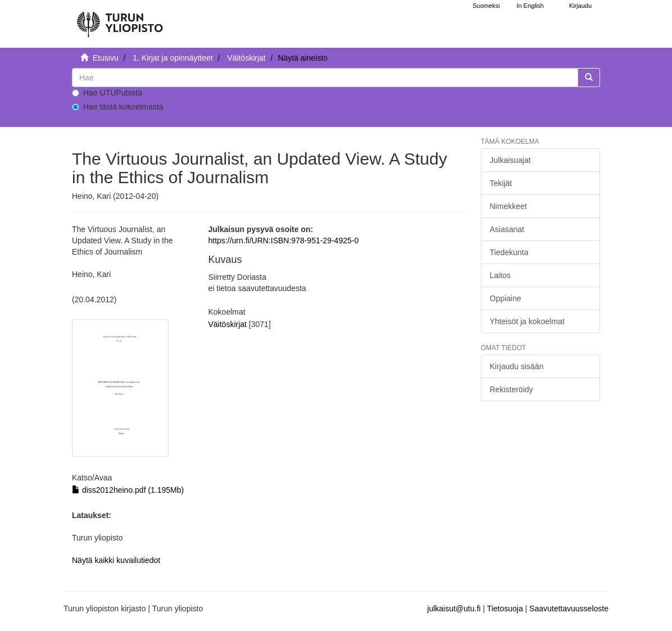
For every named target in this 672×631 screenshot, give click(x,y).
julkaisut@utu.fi (454, 609)
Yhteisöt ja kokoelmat (527, 321)
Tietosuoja (505, 609)
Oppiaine (506, 298)
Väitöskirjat (246, 58)
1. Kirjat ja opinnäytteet (172, 58)
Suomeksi (486, 6)
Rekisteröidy (512, 389)
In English (530, 6)
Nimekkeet (508, 206)
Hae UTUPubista (107, 93)
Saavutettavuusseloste (569, 609)
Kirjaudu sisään (517, 366)
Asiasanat (507, 229)
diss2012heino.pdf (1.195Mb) (128, 490)
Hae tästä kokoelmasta (117, 107)
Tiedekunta (509, 252)
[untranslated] (325, 78)
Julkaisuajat (510, 160)
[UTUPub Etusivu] (120, 20)
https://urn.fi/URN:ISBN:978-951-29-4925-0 (284, 240)
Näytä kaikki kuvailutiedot (116, 560)
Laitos (500, 275)
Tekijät (501, 183)
